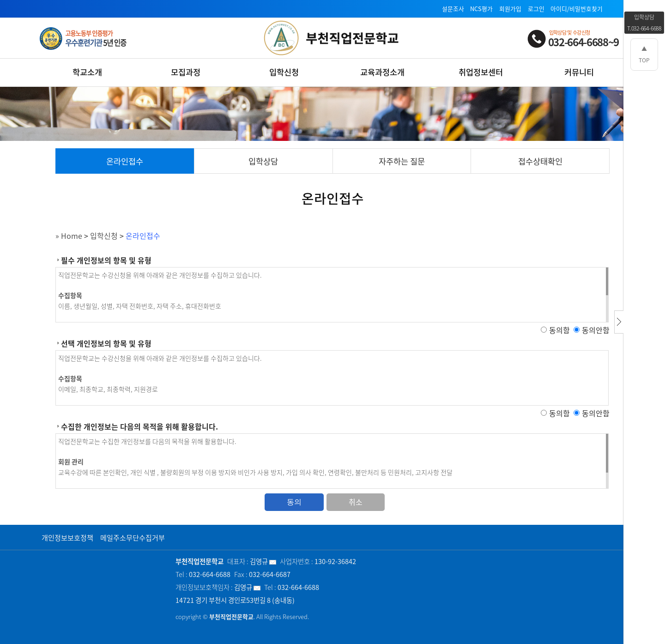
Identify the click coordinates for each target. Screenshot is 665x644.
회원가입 (510, 9)
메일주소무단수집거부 (133, 538)
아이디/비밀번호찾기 (577, 9)
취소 (356, 502)
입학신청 (284, 72)
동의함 (559, 330)
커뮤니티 (579, 72)
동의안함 (596, 330)
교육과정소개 (382, 72)
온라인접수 (125, 161)
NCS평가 (481, 9)
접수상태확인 (540, 161)
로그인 (536, 9)
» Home (69, 236)
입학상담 (263, 161)
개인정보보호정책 (67, 538)
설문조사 (453, 9)
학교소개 (87, 72)
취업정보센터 (481, 72)
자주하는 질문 (402, 161)
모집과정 (186, 72)
